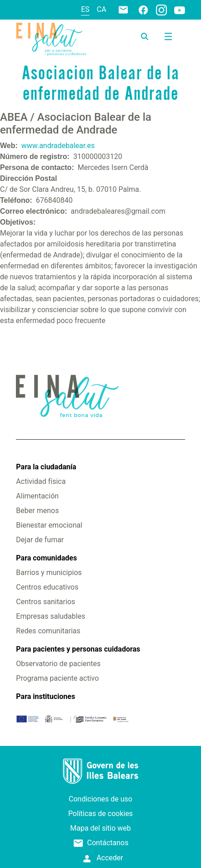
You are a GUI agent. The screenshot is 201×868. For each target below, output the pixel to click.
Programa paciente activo (57, 678)
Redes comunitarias (48, 631)
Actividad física (41, 481)
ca (102, 9)
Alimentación (37, 496)
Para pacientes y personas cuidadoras (78, 649)
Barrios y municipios (49, 573)
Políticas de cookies (100, 814)
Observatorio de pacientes (58, 664)
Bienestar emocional (49, 525)
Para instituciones (45, 696)
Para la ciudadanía (46, 467)
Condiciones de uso (100, 799)
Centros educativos (47, 587)
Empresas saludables (50, 616)
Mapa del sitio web (100, 828)
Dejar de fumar (40, 540)
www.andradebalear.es (58, 146)
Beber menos (37, 511)
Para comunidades (46, 558)
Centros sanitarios (45, 602)
